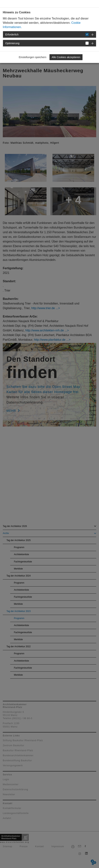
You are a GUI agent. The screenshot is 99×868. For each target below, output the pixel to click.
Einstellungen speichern (33, 57)
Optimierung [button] (12, 43)
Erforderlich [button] (12, 35)
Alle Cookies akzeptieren (66, 57)
